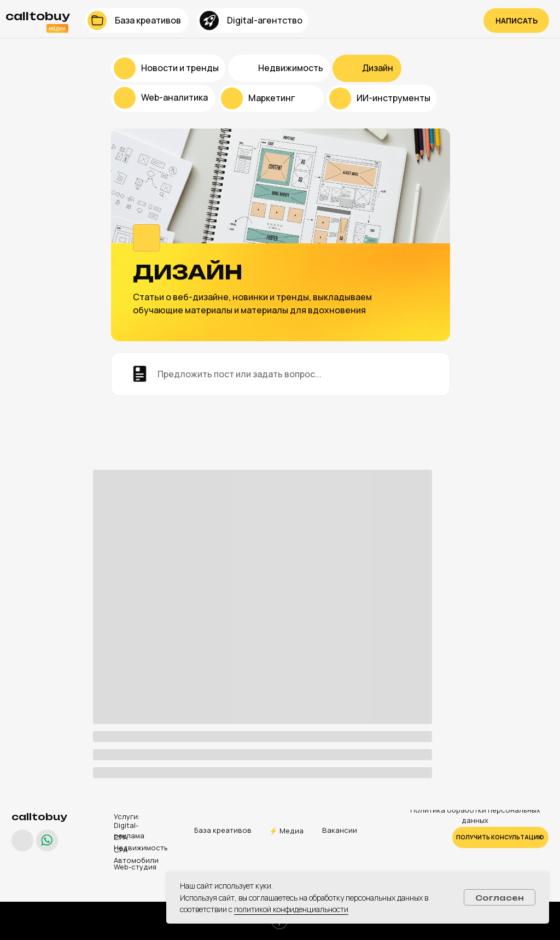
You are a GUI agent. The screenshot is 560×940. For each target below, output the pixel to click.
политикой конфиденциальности (291, 909)
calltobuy (39, 817)
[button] (516, 21)
